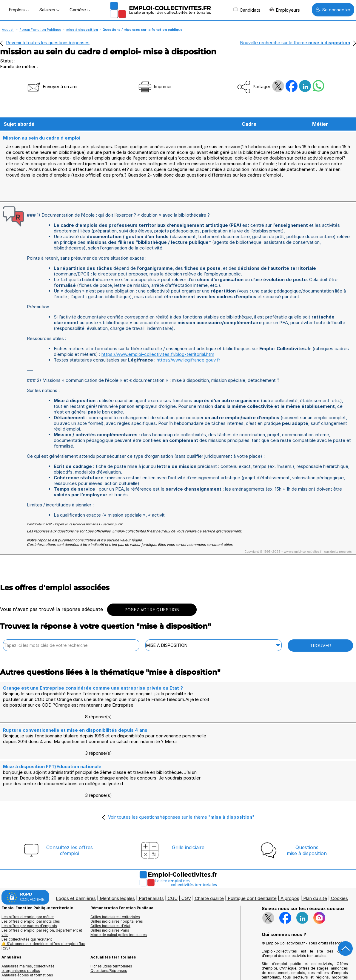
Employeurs (285, 10)
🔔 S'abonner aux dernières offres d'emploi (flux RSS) (43, 927)
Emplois (19, 10)
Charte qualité (209, 880)
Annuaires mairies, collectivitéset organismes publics (28, 950)
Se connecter (333, 10)
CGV (186, 880)
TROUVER (320, 662)
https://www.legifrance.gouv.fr (188, 376)
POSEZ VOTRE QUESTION (152, 626)
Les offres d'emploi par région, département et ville (42, 914)
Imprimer (155, 86)
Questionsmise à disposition (307, 832)
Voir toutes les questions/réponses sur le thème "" (181, 798)
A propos (290, 880)
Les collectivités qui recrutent (27, 921)
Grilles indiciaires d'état (110, 907)
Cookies (339, 880)
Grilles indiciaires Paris (110, 912)
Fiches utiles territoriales (111, 948)
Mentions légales (117, 880)
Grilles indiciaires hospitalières (117, 903)
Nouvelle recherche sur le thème (295, 43)
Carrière (80, 10)
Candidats (247, 10)
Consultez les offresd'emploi (70, 832)
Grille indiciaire (188, 829)
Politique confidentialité (252, 880)
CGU (173, 880)
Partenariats (151, 880)
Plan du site (315, 880)
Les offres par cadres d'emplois (29, 907)
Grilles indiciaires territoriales (115, 898)
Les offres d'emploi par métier (28, 898)
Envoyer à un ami (52, 86)
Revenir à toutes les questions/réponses (48, 43)
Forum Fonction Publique (40, 30)
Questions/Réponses (109, 952)
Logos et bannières (76, 880)
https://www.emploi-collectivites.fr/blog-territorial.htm (158, 371)
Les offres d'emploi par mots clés (31, 903)
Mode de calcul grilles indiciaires (119, 916)
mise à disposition (82, 30)
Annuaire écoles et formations (27, 957)
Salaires (49, 10)
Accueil (8, 30)
